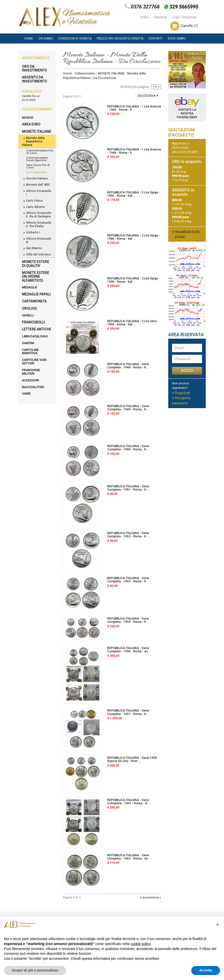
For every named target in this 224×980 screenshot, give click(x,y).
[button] (217, 925)
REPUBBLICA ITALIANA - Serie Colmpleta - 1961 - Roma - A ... (129, 802)
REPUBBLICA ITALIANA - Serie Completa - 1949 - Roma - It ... (128, 408)
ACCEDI (187, 371)
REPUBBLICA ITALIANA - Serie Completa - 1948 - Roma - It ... (128, 366)
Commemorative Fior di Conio (40, 152)
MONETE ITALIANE (111, 73)
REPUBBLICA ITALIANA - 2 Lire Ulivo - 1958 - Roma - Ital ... (133, 323)
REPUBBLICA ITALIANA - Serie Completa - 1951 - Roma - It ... (128, 488)
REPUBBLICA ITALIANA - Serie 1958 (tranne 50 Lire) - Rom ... (132, 759)
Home (29, 38)
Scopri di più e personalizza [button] (35, 970)
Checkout (160, 17)
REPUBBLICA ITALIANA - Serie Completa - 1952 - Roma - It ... (128, 535)
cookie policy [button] (141, 944)
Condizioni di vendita (75, 38)
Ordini (144, 17)
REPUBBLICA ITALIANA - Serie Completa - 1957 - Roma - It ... (128, 712)
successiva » (152, 898)
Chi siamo (46, 38)
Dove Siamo (177, 38)
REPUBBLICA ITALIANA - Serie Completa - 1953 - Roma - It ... (128, 580)
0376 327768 (145, 7)
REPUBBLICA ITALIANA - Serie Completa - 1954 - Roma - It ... (128, 620)
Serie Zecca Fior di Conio (38, 166)
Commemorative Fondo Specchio (37, 159)
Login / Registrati (184, 17)
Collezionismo (85, 73)
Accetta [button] (206, 970)
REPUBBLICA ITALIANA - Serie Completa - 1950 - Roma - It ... (128, 448)
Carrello (189, 26)
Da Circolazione (36, 172)
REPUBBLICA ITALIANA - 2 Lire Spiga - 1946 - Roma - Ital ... (134, 194)
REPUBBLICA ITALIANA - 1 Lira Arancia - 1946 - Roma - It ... (134, 108)
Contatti (155, 38)
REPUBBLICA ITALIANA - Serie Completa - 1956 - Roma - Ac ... (129, 650)
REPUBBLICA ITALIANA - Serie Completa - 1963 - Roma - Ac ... (129, 857)
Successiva (148, 96)
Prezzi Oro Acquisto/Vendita (120, 38)
